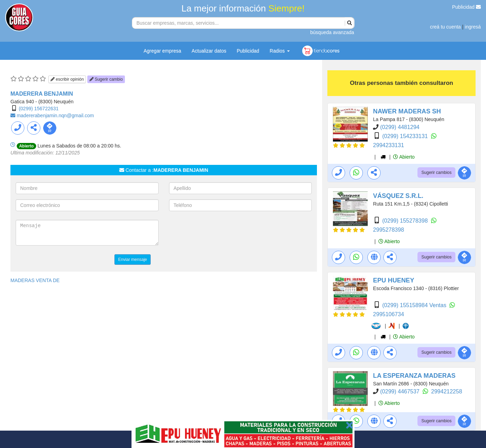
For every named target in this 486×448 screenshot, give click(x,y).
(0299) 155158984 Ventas (415, 305)
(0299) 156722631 (39, 109)
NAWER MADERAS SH (407, 111)
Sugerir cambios (436, 173)
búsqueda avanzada (332, 32)
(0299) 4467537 (401, 391)
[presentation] (222, 233)
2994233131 (388, 145)
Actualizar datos (209, 51)
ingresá (473, 27)
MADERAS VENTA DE (35, 280)
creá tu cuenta (445, 27)
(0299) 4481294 (400, 127)
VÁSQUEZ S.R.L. (398, 196)
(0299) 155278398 (406, 221)
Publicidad (467, 7)
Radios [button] (280, 51)
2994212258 (447, 391)
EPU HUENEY (393, 280)
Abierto (404, 157)
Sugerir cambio (106, 79)
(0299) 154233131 (406, 136)
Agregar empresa (162, 51)
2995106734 (388, 314)
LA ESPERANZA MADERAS (414, 376)
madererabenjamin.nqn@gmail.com (55, 115)
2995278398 (388, 230)
